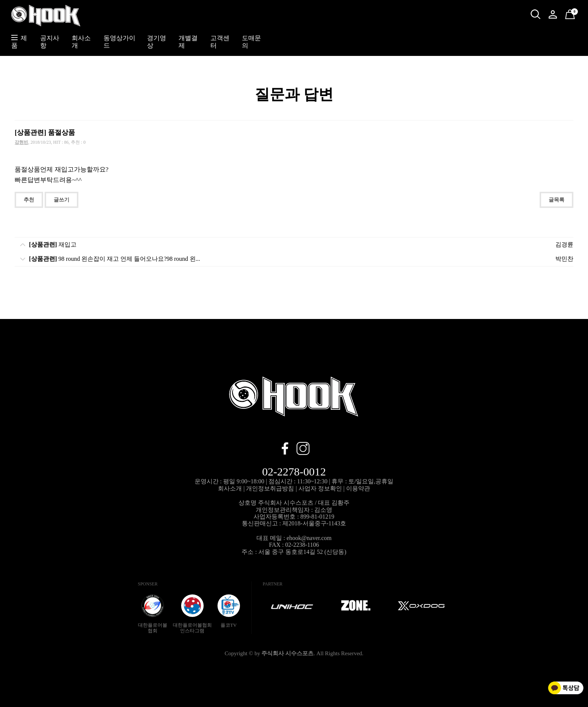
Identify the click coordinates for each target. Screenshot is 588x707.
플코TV (229, 611)
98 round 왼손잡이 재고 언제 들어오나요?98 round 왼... (114, 259)
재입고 (53, 244)
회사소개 (230, 488)
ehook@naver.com (309, 538)
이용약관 (358, 488)
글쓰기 (61, 200)
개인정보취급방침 (270, 488)
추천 (29, 200)
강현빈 (21, 142)
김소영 (323, 510)
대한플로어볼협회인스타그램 (192, 614)
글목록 (556, 200)
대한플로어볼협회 (153, 614)
